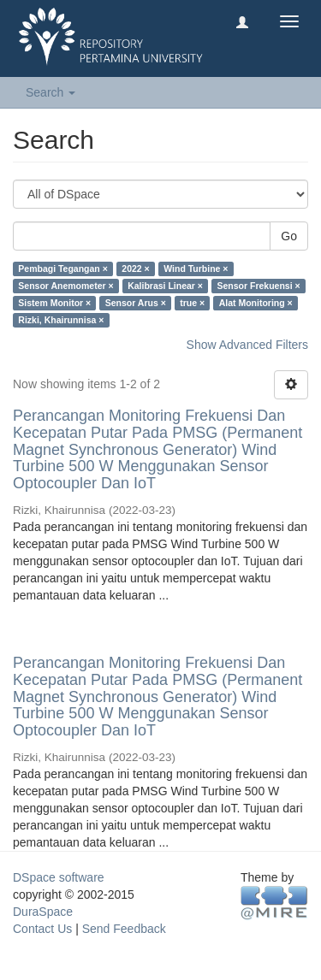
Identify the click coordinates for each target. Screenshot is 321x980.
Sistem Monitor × (54, 303)
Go (289, 236)
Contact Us (42, 929)
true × (192, 303)
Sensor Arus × (136, 303)
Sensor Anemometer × (65, 286)
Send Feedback (124, 929)
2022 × (135, 269)
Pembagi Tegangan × (63, 269)
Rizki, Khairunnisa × (61, 320)
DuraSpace (43, 912)
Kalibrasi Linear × (165, 286)
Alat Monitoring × (256, 303)
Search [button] (51, 92)
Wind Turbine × (196, 269)
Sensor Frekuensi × (258, 286)
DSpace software (59, 877)
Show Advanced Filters (247, 345)
